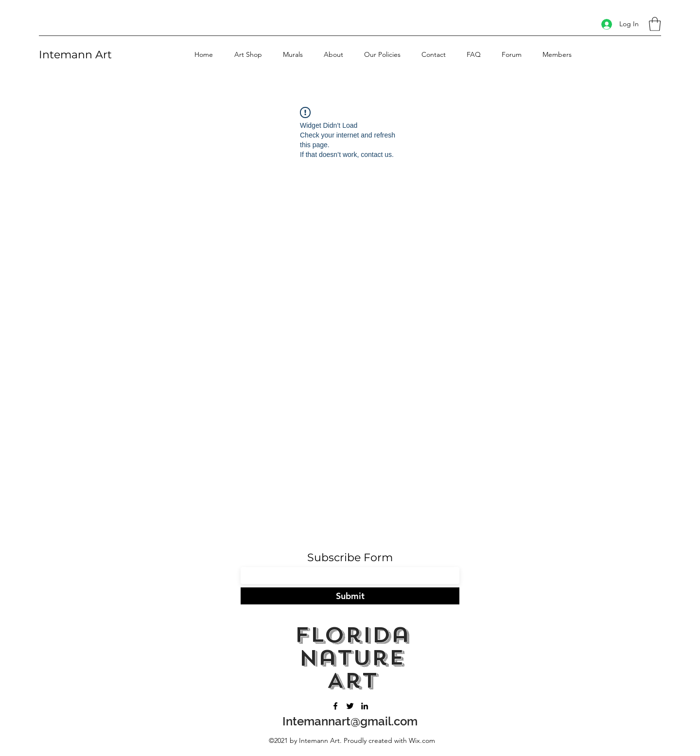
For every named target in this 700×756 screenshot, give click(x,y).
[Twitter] (350, 706)
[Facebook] (335, 706)
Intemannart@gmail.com (350, 721)
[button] (655, 24)
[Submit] (350, 596)
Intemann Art (75, 55)
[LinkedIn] (365, 706)
